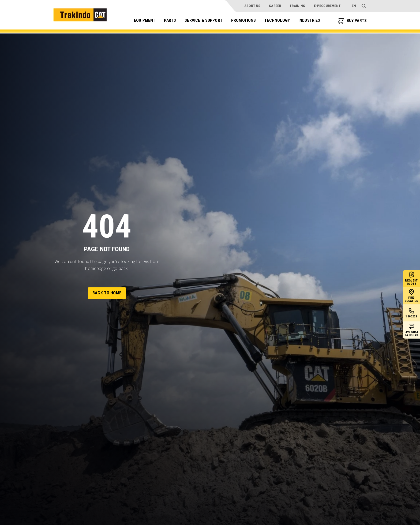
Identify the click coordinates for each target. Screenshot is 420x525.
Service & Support (202, 20)
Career (275, 6)
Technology (276, 20)
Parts (168, 20)
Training (297, 6)
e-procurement (327, 6)
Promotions (243, 20)
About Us (252, 6)
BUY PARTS (352, 21)
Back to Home (107, 293)
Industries (309, 20)
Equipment (143, 20)
